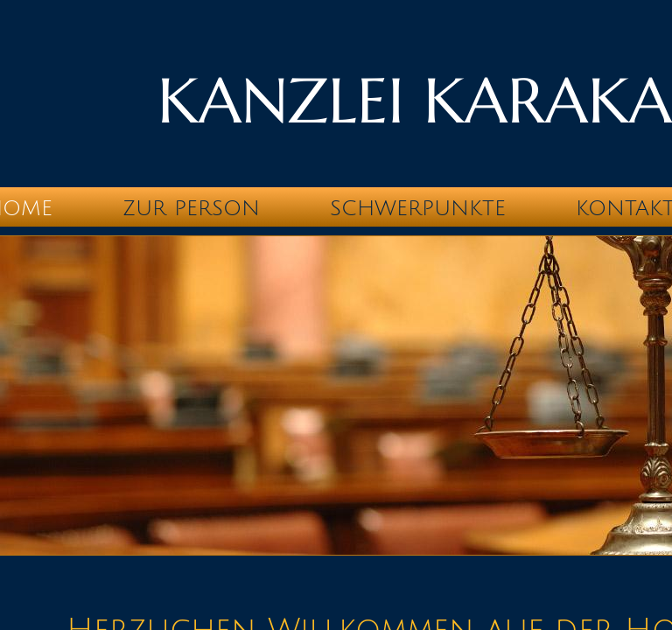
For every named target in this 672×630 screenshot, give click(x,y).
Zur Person (191, 208)
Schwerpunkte (418, 208)
